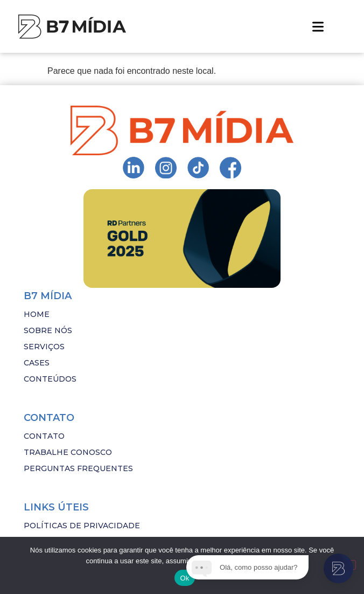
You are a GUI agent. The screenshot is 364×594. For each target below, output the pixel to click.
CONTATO (44, 436)
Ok (184, 578)
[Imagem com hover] (72, 27)
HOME (37, 314)
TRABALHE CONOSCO (68, 452)
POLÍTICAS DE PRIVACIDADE (82, 526)
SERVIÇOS (44, 347)
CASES (37, 363)
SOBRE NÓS (48, 330)
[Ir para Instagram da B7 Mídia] (134, 168)
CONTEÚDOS (50, 379)
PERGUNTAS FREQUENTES (78, 468)
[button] (318, 26)
